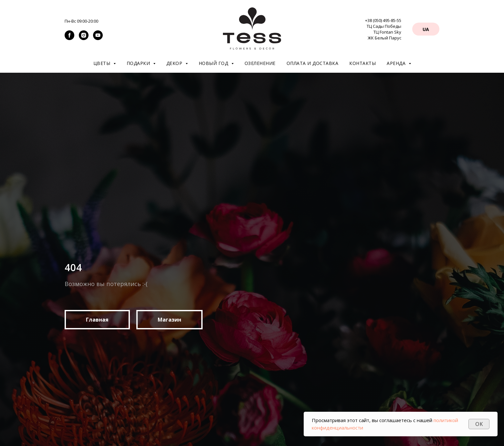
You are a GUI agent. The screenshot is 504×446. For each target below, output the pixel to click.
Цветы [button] (103, 63)
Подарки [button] (139, 63)
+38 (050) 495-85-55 (383, 20)
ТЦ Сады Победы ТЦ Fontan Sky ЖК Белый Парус (384, 32)
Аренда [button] (397, 63)
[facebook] (69, 38)
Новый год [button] (214, 63)
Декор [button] (175, 63)
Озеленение (260, 63)
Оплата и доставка (313, 63)
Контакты (362, 63)
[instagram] (84, 38)
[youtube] (98, 38)
